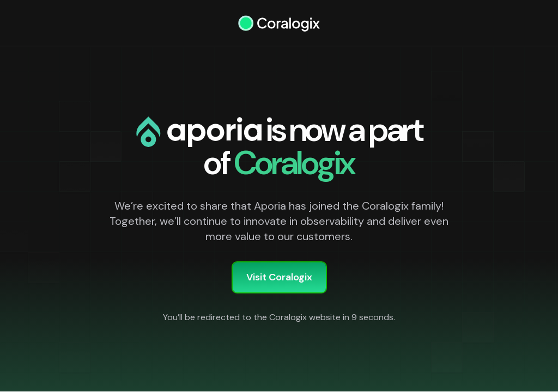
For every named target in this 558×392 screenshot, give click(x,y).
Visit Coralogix (279, 277)
